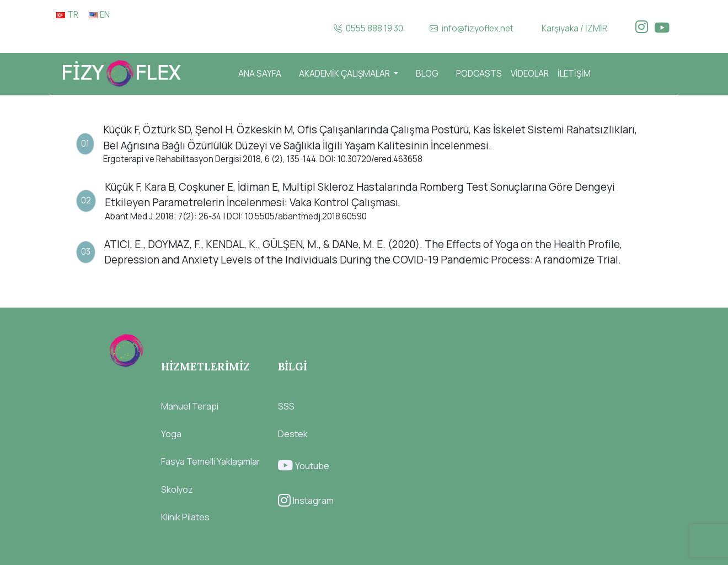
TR (67, 15)
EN (99, 15)
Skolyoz (177, 489)
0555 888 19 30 (368, 28)
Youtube (304, 466)
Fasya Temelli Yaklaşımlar (211, 461)
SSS (286, 406)
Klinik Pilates (185, 517)
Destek (293, 434)
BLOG (427, 74)
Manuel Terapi (190, 406)
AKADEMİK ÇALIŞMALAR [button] (345, 74)
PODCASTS (479, 74)
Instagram (306, 501)
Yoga (171, 434)
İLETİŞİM (574, 74)
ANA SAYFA (260, 74)
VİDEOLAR (530, 74)
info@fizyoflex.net (472, 28)
